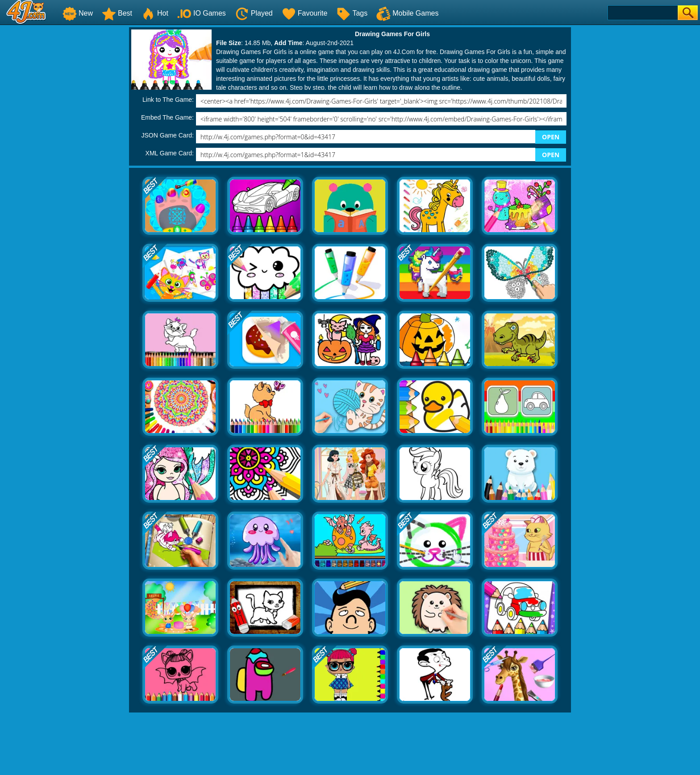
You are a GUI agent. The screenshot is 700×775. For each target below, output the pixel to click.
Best (117, 13)
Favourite (305, 13)
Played (254, 13)
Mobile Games (407, 13)
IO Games (202, 13)
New (78, 13)
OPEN (551, 137)
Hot (155, 13)
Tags (352, 13)
